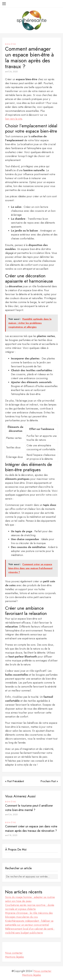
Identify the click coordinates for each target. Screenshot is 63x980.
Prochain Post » (49, 781)
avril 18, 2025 (11, 835)
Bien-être (11, 44)
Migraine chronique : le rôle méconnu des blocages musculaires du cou (29, 915)
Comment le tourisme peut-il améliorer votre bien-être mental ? (29, 808)
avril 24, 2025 (11, 72)
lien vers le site (14, 119)
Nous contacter (14, 953)
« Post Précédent (15, 781)
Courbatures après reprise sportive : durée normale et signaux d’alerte (30, 907)
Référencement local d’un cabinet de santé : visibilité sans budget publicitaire (30, 931)
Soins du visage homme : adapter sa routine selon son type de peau (30, 899)
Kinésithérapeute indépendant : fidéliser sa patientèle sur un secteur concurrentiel (29, 923)
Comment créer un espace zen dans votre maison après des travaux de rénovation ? (31, 829)
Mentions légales (15, 957)
